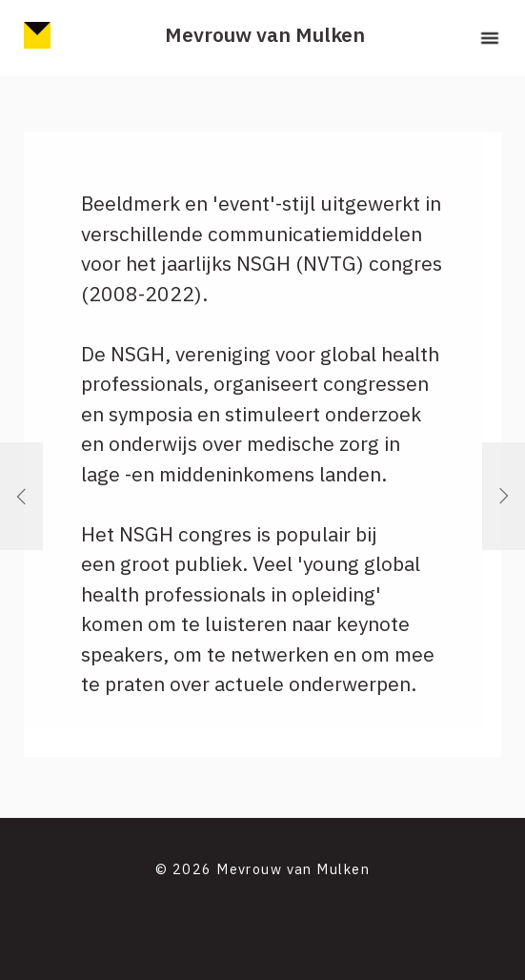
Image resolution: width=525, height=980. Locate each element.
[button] (490, 38)
